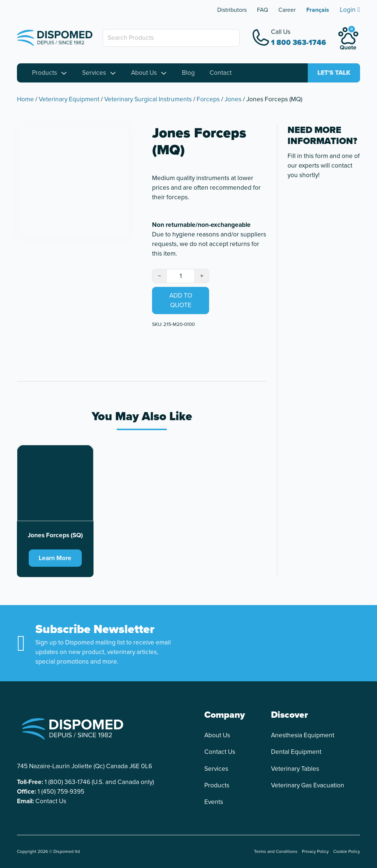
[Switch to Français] (318, 10)
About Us (144, 73)
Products (45, 73)
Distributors (232, 10)
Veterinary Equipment (69, 99)
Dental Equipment (296, 752)
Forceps (208, 99)
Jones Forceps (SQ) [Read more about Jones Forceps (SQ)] (55, 535)
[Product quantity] (181, 276)
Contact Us (51, 801)
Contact (221, 73)
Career (287, 10)
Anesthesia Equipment (303, 735)
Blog (188, 73)
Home (25, 99)
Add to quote (181, 301)
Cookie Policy (347, 852)
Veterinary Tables (295, 769)
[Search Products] (171, 38)
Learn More (55, 558)
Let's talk (334, 73)
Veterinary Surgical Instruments (148, 99)
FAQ (263, 10)
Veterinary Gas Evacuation (308, 785)
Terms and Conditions (276, 852)
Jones (233, 99)
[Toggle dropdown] (64, 73)
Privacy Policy (315, 852)
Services (94, 73)
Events (214, 802)
